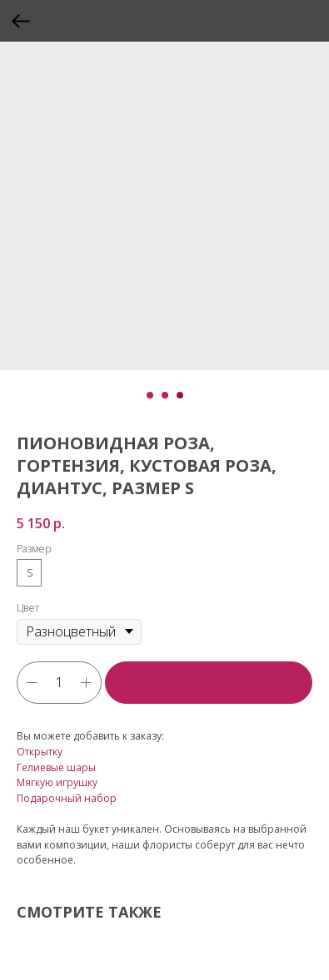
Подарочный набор (67, 798)
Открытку (40, 752)
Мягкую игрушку (57, 782)
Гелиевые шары (56, 767)
